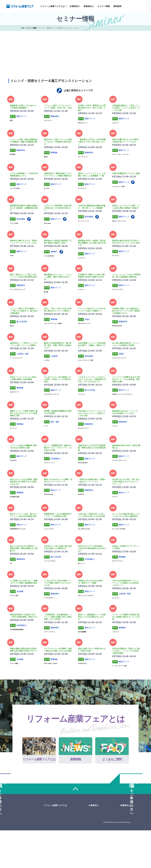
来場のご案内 (123, 832)
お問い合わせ (141, 6)
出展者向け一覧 (95, 824)
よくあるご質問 (55, 832)
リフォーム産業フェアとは (52, 6)
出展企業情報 (123, 839)
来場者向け (89, 6)
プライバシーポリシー (45, 859)
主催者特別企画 (124, 843)
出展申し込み (27, 824)
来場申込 (27, 832)
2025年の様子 (94, 835)
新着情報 (53, 828)
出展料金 (93, 839)
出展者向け (75, 6)
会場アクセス (123, 835)
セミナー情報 (104, 6)
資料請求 (118, 6)
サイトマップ (26, 859)
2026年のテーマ (95, 832)
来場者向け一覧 (124, 824)
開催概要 (93, 828)
